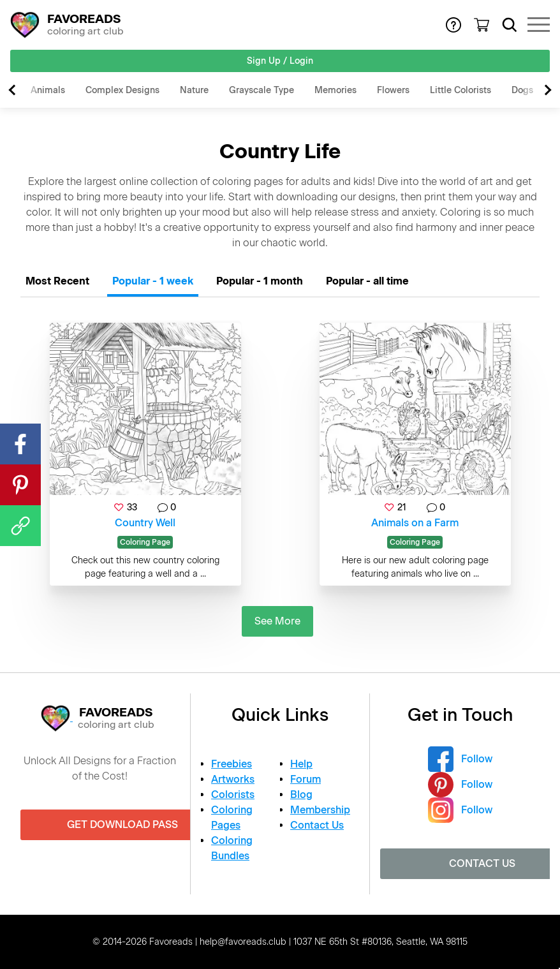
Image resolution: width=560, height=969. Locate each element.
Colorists (233, 795)
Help (301, 764)
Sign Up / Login (280, 61)
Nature (194, 90)
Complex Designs (122, 90)
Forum (306, 779)
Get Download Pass (122, 825)
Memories (335, 90)
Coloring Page (145, 542)
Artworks (233, 779)
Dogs (522, 90)
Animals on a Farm (415, 523)
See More (277, 621)
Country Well (145, 523)
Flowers (393, 90)
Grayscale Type (262, 90)
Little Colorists (461, 90)
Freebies (232, 764)
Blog (301, 795)
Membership (320, 810)
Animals (48, 90)
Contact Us (317, 825)
